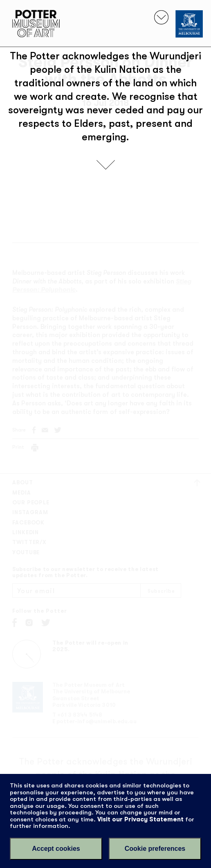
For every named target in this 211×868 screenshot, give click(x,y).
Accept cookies (56, 849)
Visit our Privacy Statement (140, 819)
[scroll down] (106, 164)
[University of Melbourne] (189, 24)
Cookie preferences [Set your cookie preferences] (155, 849)
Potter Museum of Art (36, 24)
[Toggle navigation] (161, 17)
